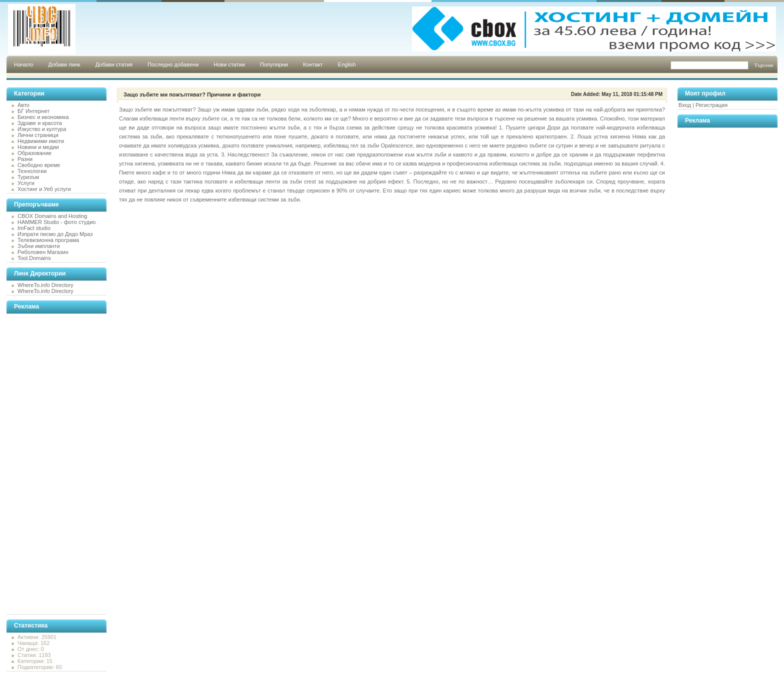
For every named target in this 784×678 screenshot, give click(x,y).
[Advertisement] (46, 464)
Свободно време (39, 165)
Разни (25, 159)
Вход (685, 105)
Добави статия (114, 64)
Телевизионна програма (48, 240)
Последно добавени (173, 64)
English (347, 64)
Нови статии (229, 64)
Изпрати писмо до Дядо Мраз (55, 234)
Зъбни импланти (39, 246)
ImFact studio (34, 228)
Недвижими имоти (41, 141)
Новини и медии (38, 147)
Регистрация (711, 105)
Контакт (313, 64)
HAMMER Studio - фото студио (56, 222)
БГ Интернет (33, 111)
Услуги (26, 183)
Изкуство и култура (42, 129)
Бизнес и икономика (43, 117)
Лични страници (38, 135)
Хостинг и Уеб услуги (44, 189)
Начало (23, 64)
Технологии (32, 171)
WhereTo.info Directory (45, 285)
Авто (23, 105)
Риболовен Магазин (43, 252)
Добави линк (64, 64)
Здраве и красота (40, 123)
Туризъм (28, 177)
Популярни (274, 64)
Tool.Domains (34, 258)
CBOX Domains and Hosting (52, 216)
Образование (34, 153)
